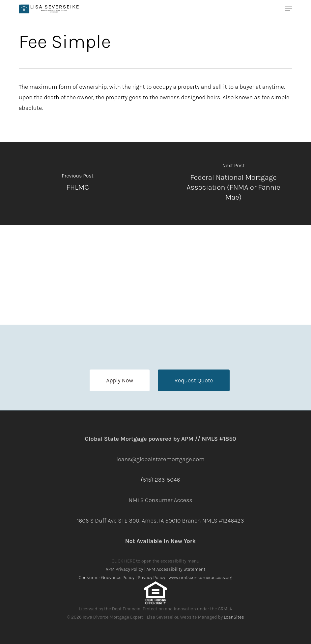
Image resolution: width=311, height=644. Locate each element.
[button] (120, 380)
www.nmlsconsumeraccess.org (200, 578)
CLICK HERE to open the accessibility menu (156, 561)
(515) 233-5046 (161, 480)
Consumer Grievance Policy (107, 578)
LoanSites (234, 617)
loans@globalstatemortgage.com (160, 459)
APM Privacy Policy (125, 569)
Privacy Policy (152, 578)
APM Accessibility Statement (176, 569)
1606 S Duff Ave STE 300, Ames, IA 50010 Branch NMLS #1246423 (160, 521)
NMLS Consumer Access (160, 500)
